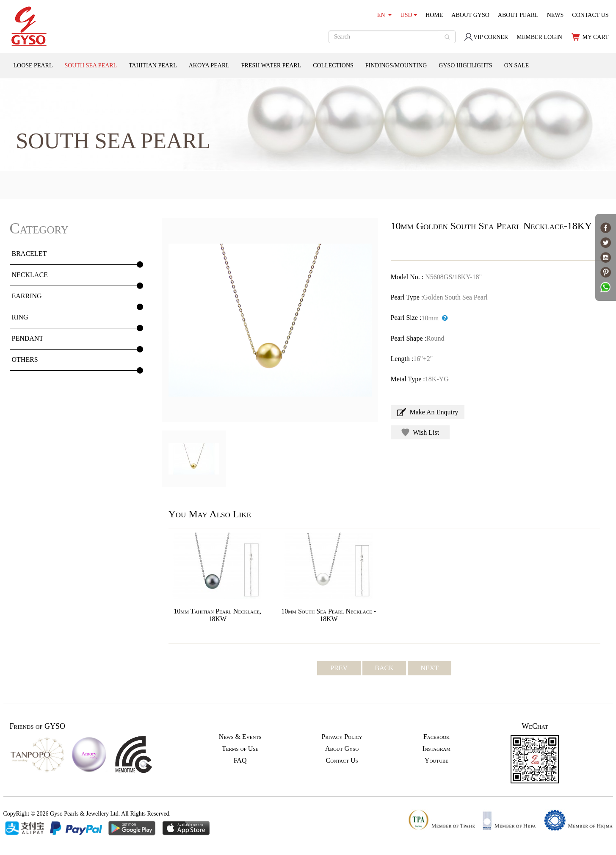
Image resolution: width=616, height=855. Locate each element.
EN (384, 15)
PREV (339, 668)
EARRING (27, 296)
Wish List (420, 432)
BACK (384, 668)
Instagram (436, 748)
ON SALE (517, 65)
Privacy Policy (342, 737)
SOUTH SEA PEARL (91, 65)
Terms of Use (240, 748)
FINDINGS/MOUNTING (396, 65)
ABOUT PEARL (518, 15)
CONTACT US (590, 15)
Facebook (436, 737)
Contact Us (342, 760)
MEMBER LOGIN (539, 37)
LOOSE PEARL (33, 65)
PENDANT (28, 338)
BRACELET (29, 254)
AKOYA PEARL (209, 65)
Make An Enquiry (428, 412)
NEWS (555, 15)
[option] (270, 320)
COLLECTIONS (333, 65)
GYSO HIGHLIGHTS (465, 65)
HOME (434, 15)
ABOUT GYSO (470, 15)
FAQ (240, 760)
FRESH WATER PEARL (271, 65)
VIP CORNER (486, 37)
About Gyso (342, 748)
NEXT (430, 668)
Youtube (436, 760)
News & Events (240, 737)
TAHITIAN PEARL (153, 65)
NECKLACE (30, 275)
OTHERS (25, 359)
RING (20, 317)
